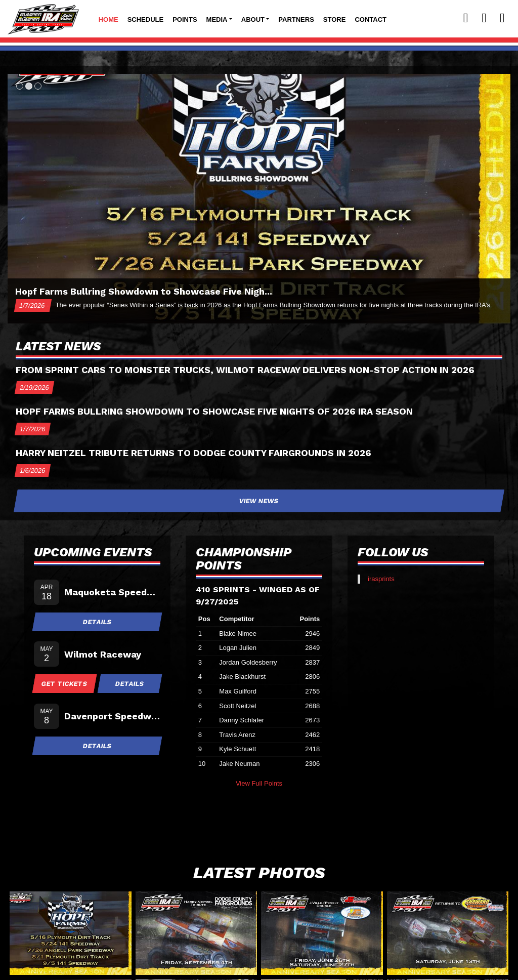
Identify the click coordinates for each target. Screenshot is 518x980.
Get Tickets (65, 684)
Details (97, 622)
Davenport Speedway (112, 716)
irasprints (381, 579)
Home (109, 19)
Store (335, 19)
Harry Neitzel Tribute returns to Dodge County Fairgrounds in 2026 (193, 453)
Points (185, 19)
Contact (371, 19)
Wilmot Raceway (103, 654)
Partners (296, 19)
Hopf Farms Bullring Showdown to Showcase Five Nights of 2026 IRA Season (214, 411)
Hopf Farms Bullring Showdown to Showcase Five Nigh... (144, 291)
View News (259, 501)
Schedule (146, 19)
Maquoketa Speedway (112, 592)
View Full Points (259, 783)
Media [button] (217, 19)
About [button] (253, 19)
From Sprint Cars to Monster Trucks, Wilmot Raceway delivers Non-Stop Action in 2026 (245, 370)
